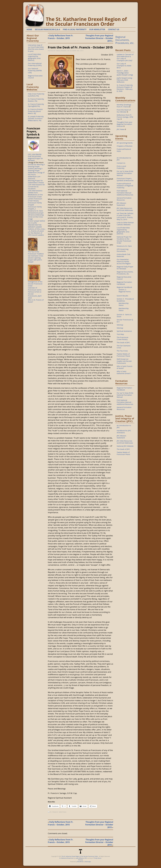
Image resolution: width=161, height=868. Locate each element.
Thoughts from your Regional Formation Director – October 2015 (99, 38)
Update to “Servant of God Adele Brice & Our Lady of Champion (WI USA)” (125, 57)
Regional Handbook (124, 287)
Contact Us (121, 163)
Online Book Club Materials (123, 255)
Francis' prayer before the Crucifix (37, 222)
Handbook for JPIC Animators (124, 432)
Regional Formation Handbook (124, 283)
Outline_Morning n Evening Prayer (35, 169)
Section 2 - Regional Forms (125, 291)
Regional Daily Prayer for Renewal (125, 268)
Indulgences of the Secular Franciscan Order (35, 284)
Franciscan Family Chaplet (35, 204)
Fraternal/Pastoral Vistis (124, 150)
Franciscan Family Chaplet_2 (35, 208)
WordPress (80, 862)
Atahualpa (88, 862)
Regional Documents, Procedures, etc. (125, 40)
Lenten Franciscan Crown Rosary (35, 200)
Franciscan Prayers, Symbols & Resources (125, 179)
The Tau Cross (122, 351)
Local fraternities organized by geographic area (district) (34, 57)
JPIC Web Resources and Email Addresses (125, 209)
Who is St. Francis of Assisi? (36, 301)
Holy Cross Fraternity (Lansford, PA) (36, 95)
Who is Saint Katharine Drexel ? (124, 372)
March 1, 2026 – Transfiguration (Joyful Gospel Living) (125, 73)
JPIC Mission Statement (121, 204)
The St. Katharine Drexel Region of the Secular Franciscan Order (86, 21)
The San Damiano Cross (124, 347)
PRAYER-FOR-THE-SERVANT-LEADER (35, 226)
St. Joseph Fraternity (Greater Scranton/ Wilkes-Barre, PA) (36, 118)
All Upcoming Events (125, 143)
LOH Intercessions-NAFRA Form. (35, 192)
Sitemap (120, 325)
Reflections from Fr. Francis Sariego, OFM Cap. (125, 117)
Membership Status (124, 304)
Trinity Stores (97, 858)
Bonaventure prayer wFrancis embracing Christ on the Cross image (36, 216)
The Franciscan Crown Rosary (123, 338)
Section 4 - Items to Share (124, 315)
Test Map (120, 334)
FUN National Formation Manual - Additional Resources (125, 193)
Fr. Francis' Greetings (58, 812)
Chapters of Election (125, 146)
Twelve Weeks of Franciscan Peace (123, 355)
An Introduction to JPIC (124, 159)
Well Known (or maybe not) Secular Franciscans (124, 361)
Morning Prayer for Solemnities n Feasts (36, 182)
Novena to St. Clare (35, 211)
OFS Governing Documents (123, 250)
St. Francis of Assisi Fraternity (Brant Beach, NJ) (35, 111)
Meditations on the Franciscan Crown (35, 196)
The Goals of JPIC (123, 342)
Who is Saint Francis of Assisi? (124, 367)
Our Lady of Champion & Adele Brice (124, 66)
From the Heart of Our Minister (124, 111)
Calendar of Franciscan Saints (35, 289)
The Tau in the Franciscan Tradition (36, 253)
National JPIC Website (125, 446)
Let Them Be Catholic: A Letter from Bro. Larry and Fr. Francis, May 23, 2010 (125, 216)
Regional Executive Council (35, 77)
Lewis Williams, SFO (81, 858)
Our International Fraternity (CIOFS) (35, 64)
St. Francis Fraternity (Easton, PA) (36, 100)
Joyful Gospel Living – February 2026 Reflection (125, 80)
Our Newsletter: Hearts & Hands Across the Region (124, 261)
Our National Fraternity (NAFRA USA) (35, 71)
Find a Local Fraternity (121, 167)
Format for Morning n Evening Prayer (36, 165)
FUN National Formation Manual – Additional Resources (125, 402)
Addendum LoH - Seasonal (35, 177)
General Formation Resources (124, 199)
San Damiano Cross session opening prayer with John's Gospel (36, 259)
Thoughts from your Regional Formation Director (124, 124)
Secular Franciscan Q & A (125, 321)
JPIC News (121, 129)
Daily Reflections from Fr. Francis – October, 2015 (61, 37)
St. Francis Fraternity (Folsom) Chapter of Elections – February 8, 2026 (125, 88)
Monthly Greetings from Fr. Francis (124, 106)
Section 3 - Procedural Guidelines (125, 300)
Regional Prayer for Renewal (35, 159)
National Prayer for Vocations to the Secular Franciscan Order (124, 240)
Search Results (122, 296)
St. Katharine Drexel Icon (66, 858)
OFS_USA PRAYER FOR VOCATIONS (35, 155)
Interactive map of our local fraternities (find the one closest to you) (36, 48)
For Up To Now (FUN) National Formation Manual (125, 173)
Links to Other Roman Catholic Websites (125, 223)
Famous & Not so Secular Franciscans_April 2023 (35, 295)
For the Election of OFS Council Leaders (36, 234)
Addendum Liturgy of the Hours (36, 173)
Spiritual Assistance (124, 331)
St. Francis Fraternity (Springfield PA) (36, 105)
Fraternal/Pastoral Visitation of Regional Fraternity (125, 186)
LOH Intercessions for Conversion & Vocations (36, 187)
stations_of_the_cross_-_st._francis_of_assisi (37, 230)
